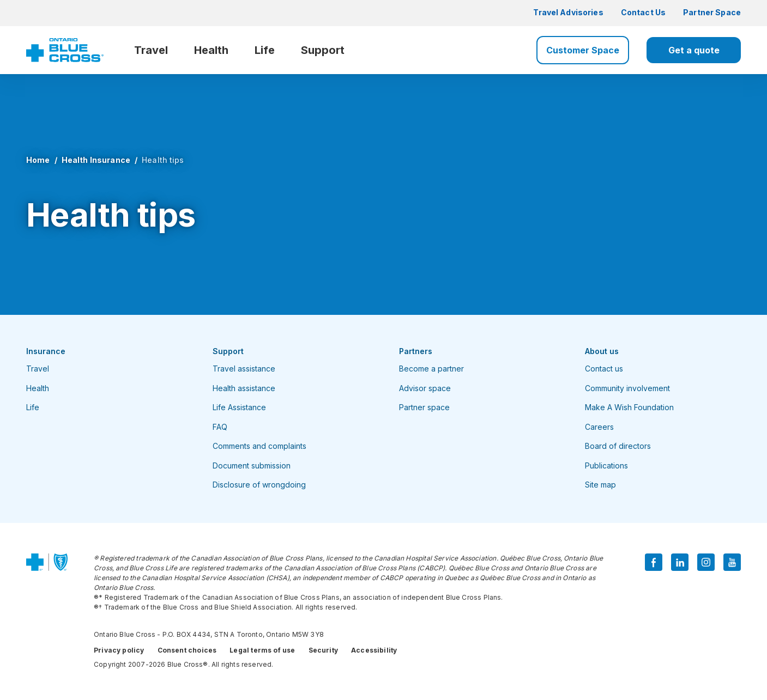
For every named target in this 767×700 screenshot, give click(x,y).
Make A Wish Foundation (629, 407)
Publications (606, 465)
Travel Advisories (568, 12)
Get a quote (694, 50)
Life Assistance (239, 407)
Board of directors (618, 446)
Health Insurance (96, 160)
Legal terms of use (262, 650)
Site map (600, 485)
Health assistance (244, 388)
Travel (151, 50)
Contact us (604, 369)
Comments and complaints (259, 446)
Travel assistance (244, 369)
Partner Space (712, 12)
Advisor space (425, 388)
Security (323, 650)
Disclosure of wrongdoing (259, 485)
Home (38, 160)
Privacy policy (119, 650)
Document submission (252, 465)
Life (265, 50)
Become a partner (431, 369)
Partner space (424, 407)
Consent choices (187, 650)
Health (211, 50)
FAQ (220, 427)
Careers (599, 427)
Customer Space (583, 50)
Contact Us (643, 12)
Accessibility (374, 650)
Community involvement (627, 388)
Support (323, 50)
